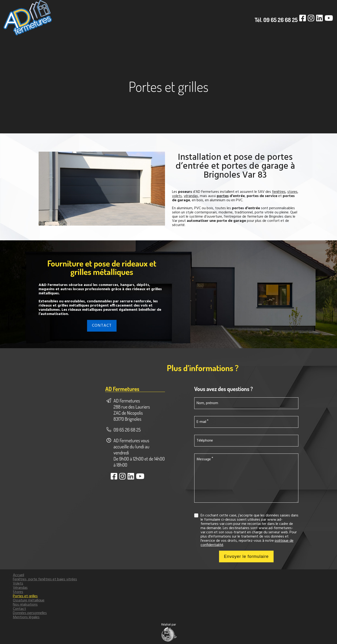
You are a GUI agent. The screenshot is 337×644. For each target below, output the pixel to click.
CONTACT (102, 326)
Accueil (18, 575)
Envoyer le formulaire (246, 556)
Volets (18, 584)
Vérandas (20, 588)
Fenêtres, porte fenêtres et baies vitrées (45, 579)
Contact (19, 609)
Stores (18, 592)
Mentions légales (26, 617)
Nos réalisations (25, 605)
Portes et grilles (25, 596)
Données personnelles (30, 613)
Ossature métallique (29, 600)
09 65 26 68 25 (127, 430)
